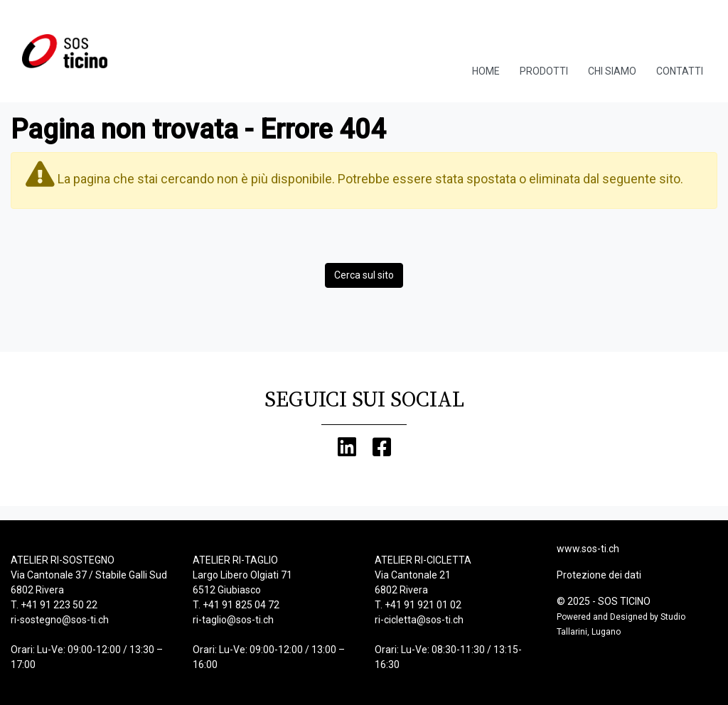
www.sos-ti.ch (588, 549)
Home (486, 71)
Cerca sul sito (364, 275)
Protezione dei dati (599, 575)
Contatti (680, 71)
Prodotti (544, 71)
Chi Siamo (612, 71)
